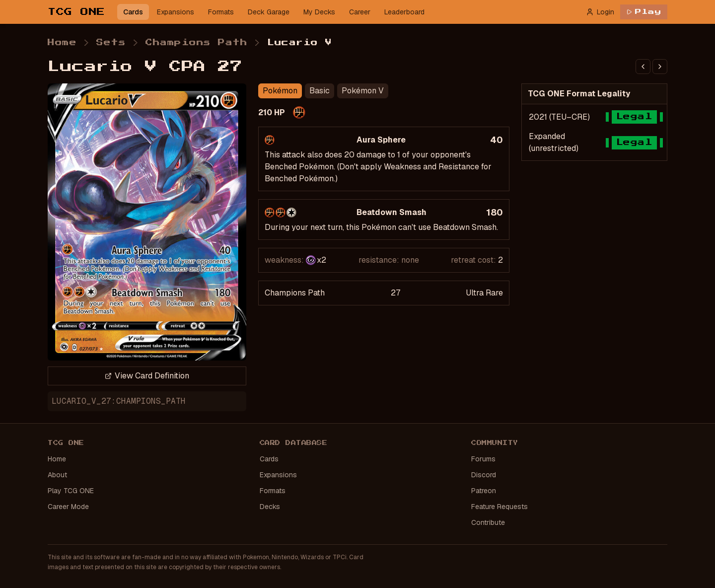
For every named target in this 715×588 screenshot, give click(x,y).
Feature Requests (500, 507)
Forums (483, 459)
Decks (270, 507)
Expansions (176, 12)
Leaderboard (404, 12)
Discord (484, 475)
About (57, 475)
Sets (111, 43)
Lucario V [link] (300, 43)
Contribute (488, 522)
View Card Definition (147, 376)
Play (644, 12)
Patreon (484, 491)
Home (62, 43)
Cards (133, 12)
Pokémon (280, 91)
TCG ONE (76, 12)
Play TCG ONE (71, 491)
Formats (221, 12)
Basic (320, 91)
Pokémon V (363, 91)
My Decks (319, 12)
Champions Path (196, 43)
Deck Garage (269, 12)
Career (360, 12)
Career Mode (68, 507)
